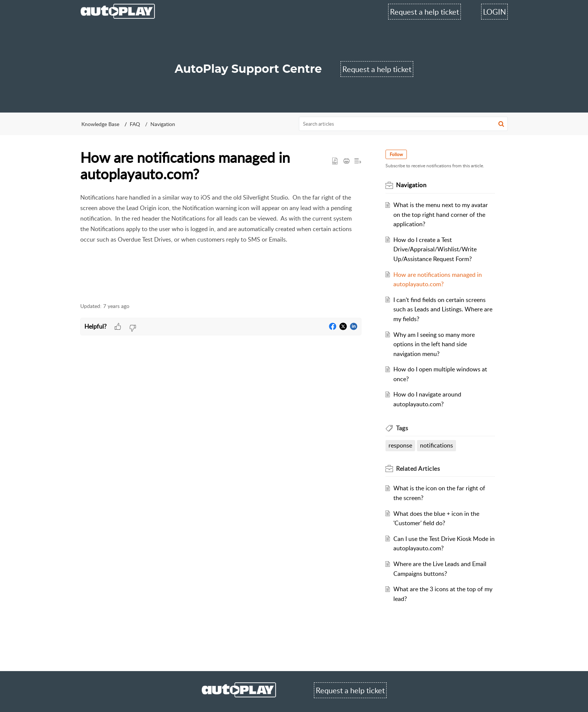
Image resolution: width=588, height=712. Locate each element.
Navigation (163, 124)
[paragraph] (221, 243)
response (400, 445)
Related (418, 469)
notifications (436, 445)
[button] (501, 124)
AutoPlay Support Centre (248, 69)
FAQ (135, 124)
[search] (403, 124)
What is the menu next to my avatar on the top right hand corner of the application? (441, 214)
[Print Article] (346, 161)
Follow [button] (396, 154)
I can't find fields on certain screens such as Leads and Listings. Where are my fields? (443, 309)
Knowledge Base (100, 124)
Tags (402, 428)
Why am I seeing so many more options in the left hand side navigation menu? (434, 344)
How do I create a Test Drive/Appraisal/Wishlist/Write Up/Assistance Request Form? (435, 249)
